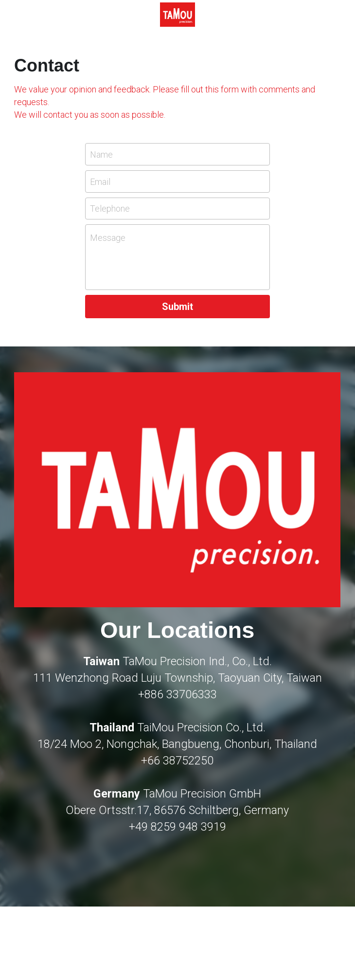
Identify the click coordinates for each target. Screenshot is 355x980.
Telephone (110, 209)
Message (108, 238)
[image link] (177, 14)
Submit (177, 307)
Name (101, 154)
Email (100, 181)
